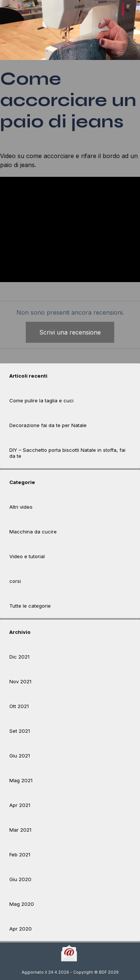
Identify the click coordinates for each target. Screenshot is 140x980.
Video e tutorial (27, 556)
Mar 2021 (20, 830)
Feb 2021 (20, 855)
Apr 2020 (21, 929)
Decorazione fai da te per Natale (48, 425)
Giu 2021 (20, 756)
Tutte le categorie (30, 606)
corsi (15, 581)
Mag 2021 (21, 780)
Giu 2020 (20, 879)
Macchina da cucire (33, 532)
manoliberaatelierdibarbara (35, 144)
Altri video (21, 507)
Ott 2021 (19, 706)
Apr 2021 (20, 805)
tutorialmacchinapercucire (84, 144)
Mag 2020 (22, 904)
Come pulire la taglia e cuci (41, 400)
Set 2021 (20, 731)
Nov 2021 (20, 681)
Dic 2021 (19, 657)
